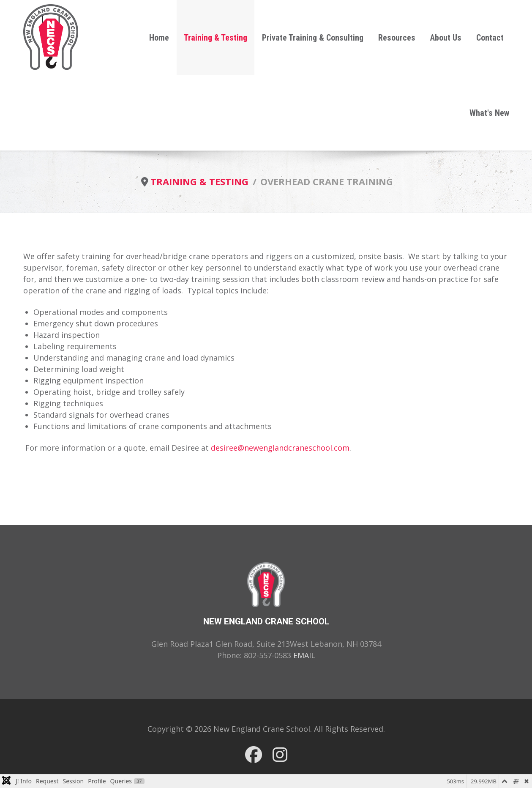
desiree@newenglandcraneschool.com (280, 448)
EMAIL (304, 655)
